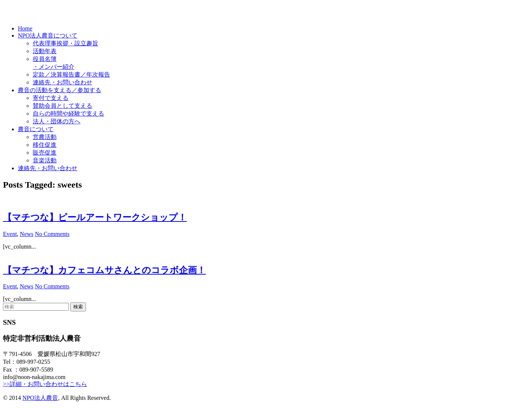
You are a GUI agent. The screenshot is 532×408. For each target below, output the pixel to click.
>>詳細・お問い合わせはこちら (45, 384)
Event (10, 234)
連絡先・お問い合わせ (63, 82)
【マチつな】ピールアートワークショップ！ (95, 217)
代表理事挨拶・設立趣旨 (65, 43)
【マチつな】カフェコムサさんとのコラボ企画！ (104, 270)
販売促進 (45, 153)
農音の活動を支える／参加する (60, 90)
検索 (78, 307)
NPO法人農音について (48, 35)
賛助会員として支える (63, 106)
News (26, 234)
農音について (36, 129)
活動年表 (45, 51)
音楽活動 (45, 160)
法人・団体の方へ (57, 121)
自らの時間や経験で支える (68, 114)
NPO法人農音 (40, 398)
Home (25, 28)
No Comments (52, 234)
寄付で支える (51, 98)
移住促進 (45, 145)
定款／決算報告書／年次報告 (71, 75)
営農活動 (45, 137)
